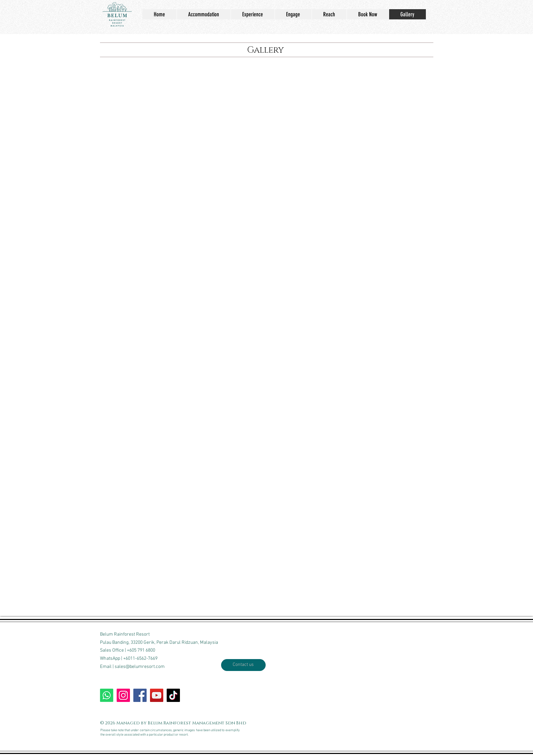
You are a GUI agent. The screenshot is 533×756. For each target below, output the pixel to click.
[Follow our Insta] (123, 695)
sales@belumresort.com (140, 667)
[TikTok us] (173, 695)
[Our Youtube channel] (157, 695)
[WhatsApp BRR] (107, 695)
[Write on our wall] (140, 695)
